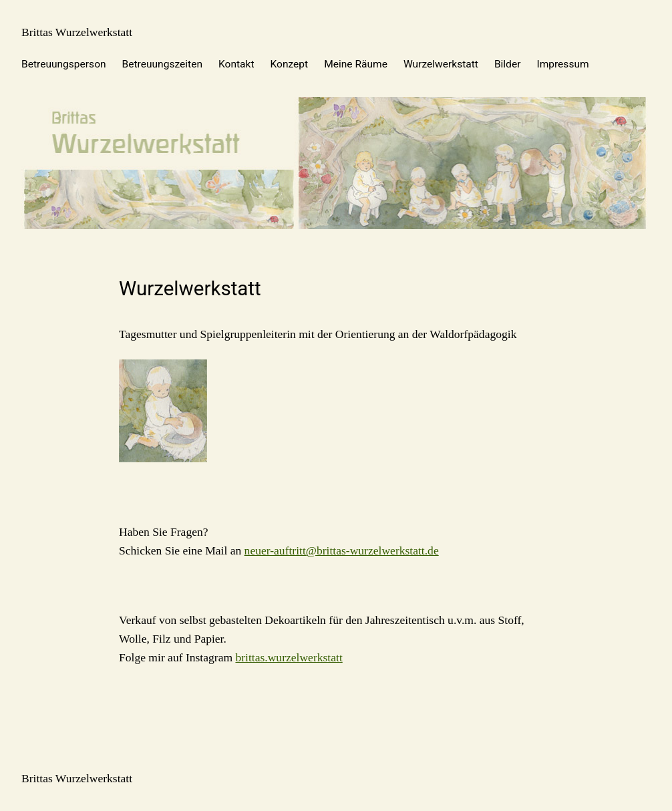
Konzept (290, 64)
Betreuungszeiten (162, 64)
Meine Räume (356, 64)
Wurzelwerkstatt (441, 64)
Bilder (508, 64)
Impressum (562, 64)
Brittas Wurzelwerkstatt (77, 32)
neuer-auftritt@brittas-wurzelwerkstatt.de (342, 550)
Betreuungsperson (64, 64)
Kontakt (236, 64)
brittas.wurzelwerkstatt (289, 657)
